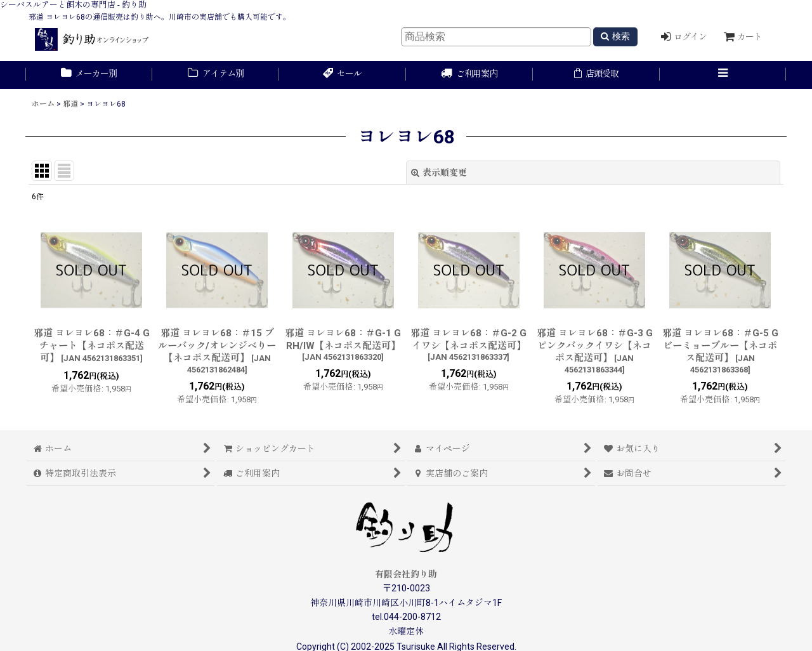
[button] (723, 75)
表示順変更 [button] (439, 173)
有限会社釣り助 (406, 574)
